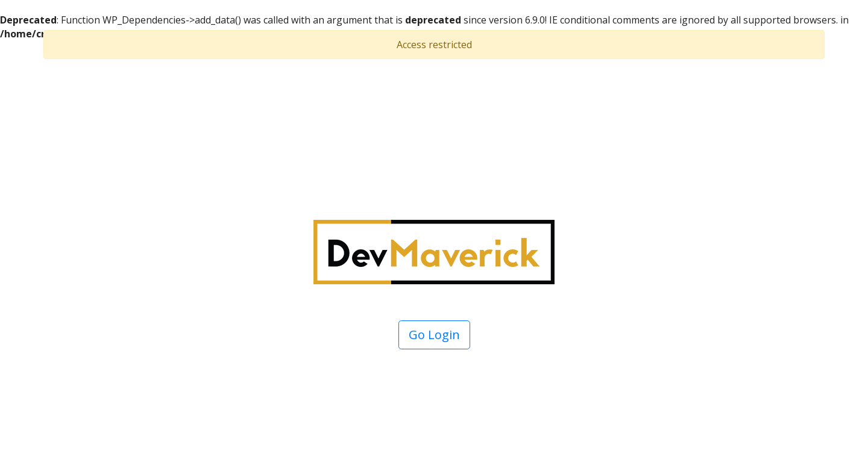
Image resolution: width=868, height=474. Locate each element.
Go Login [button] (434, 335)
